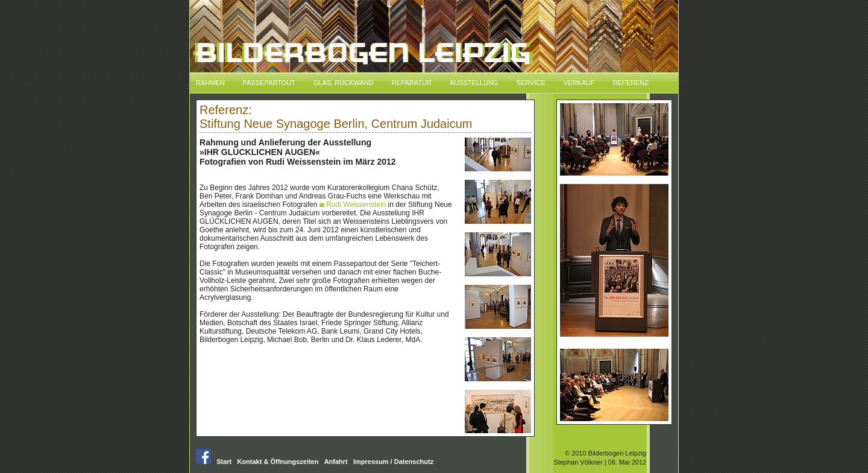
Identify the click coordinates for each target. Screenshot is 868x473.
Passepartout (269, 83)
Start (224, 462)
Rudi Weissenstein (353, 205)
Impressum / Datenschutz (393, 462)
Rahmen (210, 83)
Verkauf (579, 83)
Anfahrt (336, 462)
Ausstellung (474, 83)
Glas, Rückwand (344, 83)
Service (531, 83)
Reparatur (412, 83)
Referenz (631, 83)
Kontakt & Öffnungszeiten (278, 462)
